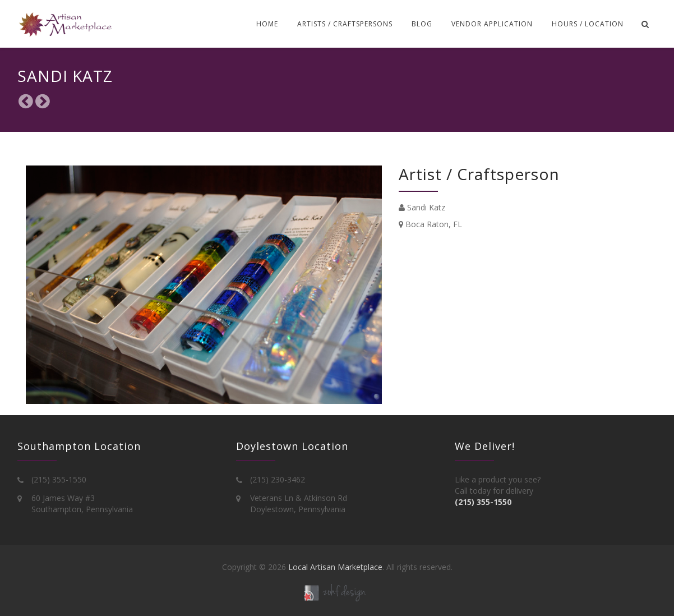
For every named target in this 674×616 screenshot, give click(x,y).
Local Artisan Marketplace (335, 567)
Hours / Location (588, 24)
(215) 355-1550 (483, 502)
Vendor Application (492, 24)
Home (267, 24)
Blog (422, 24)
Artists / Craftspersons (345, 24)
